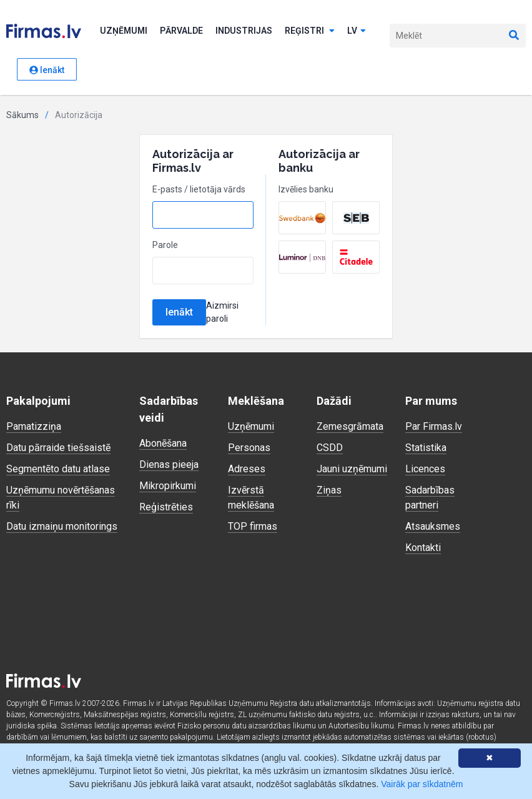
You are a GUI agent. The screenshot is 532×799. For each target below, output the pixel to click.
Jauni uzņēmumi (352, 469)
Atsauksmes (433, 526)
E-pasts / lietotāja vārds (199, 189)
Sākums (22, 115)
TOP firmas (253, 526)
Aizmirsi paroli (222, 312)
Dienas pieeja (169, 464)
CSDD (330, 448)
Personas (249, 448)
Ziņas (329, 490)
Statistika (426, 448)
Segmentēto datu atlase (58, 469)
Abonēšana (163, 443)
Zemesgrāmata (350, 426)
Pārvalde (181, 31)
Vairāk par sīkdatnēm (422, 784)
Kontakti (423, 548)
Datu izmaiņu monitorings (62, 526)
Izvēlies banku (306, 189)
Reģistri (310, 31)
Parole (165, 245)
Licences (425, 469)
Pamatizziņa (34, 426)
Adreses (247, 469)
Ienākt (47, 70)
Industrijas (244, 31)
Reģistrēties (166, 507)
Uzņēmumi (124, 31)
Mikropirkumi (168, 486)
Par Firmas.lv (434, 426)
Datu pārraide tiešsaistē (58, 448)
